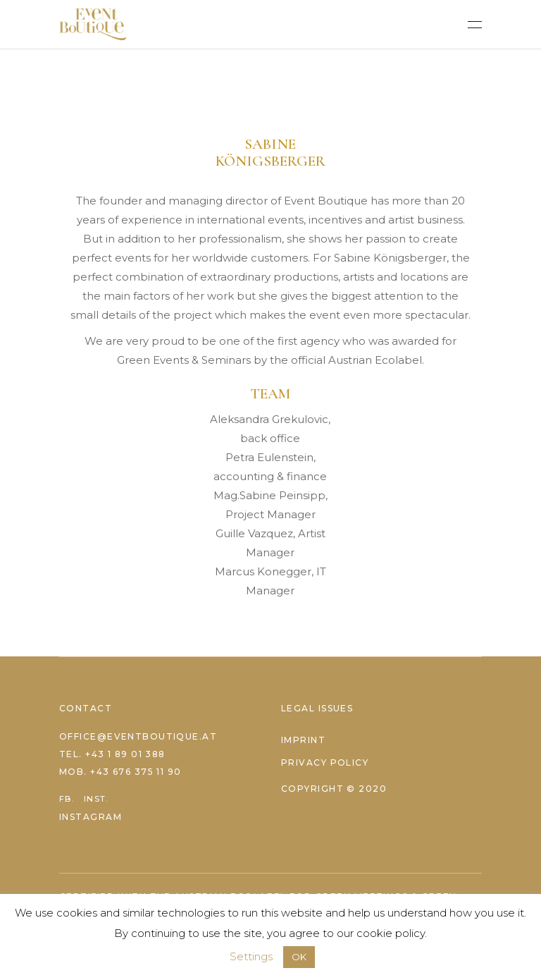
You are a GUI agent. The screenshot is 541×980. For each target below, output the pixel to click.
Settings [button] (251, 956)
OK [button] (299, 957)
